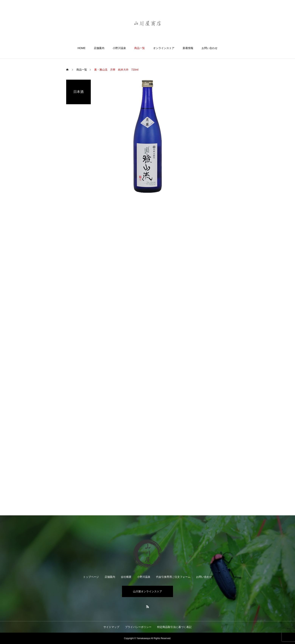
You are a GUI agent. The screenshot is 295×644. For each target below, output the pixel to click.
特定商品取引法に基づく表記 (174, 627)
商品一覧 (140, 48)
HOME (82, 48)
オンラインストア (164, 48)
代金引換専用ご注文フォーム (173, 577)
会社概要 (126, 577)
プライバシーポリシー (138, 627)
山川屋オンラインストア (147, 591)
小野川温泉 (119, 48)
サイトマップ (111, 627)
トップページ (91, 577)
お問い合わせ (210, 48)
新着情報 (188, 48)
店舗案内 (99, 48)
